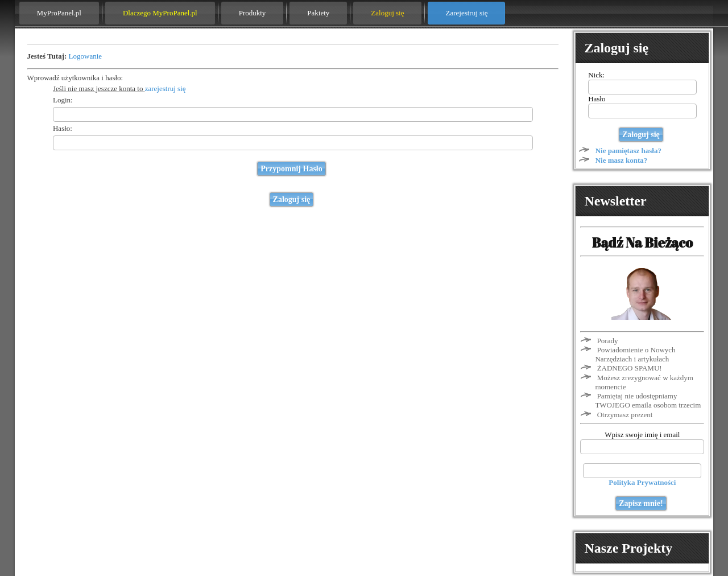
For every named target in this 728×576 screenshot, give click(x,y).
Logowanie (85, 56)
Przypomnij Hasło (291, 169)
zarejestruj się (166, 89)
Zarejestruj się (466, 13)
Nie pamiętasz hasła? (628, 151)
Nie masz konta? (622, 160)
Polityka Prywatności (642, 482)
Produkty (253, 13)
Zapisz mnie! (641, 503)
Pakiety (318, 13)
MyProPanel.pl (59, 13)
